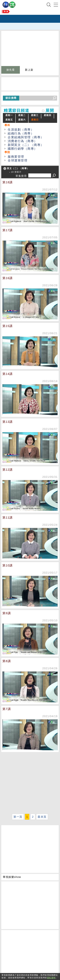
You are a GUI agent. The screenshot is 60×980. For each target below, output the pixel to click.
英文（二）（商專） (18, 168)
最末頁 (42, 817)
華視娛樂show (12, 877)
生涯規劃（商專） (21, 130)
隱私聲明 (51, 978)
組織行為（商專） (21, 133)
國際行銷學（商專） (22, 149)
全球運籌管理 (18, 160)
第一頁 (18, 817)
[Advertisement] (30, 783)
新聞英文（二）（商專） (26, 145)
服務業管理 (16, 157)
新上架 (29, 70)
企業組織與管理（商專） (26, 137)
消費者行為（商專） (22, 141)
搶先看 (11, 70)
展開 (50, 111)
